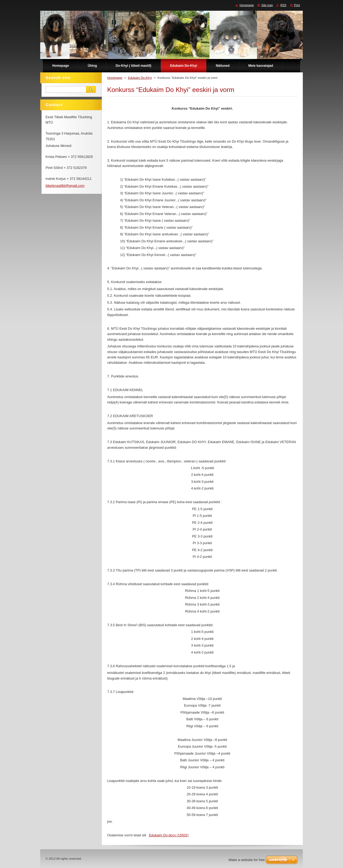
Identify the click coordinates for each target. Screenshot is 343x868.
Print (297, 5)
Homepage (115, 78)
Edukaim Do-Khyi (140, 78)
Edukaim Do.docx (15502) (169, 835)
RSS (283, 5)
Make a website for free (247, 860)
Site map (267, 5)
